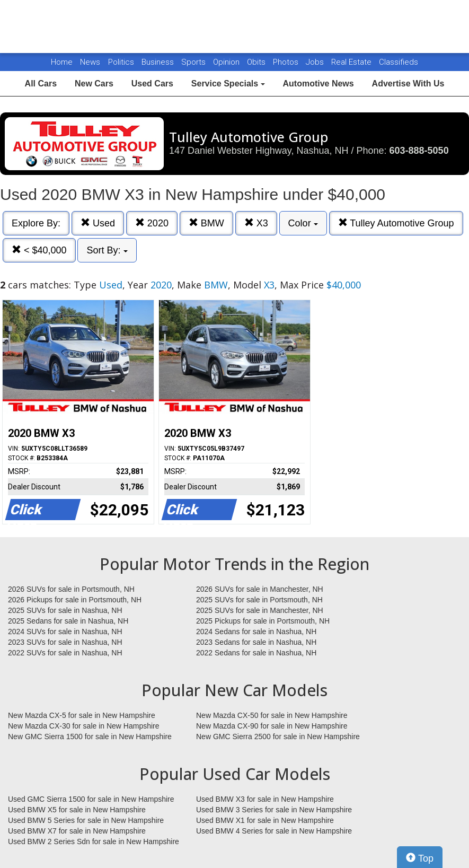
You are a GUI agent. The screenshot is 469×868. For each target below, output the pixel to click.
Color (303, 223)
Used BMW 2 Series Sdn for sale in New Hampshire (94, 841)
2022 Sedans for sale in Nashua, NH (256, 653)
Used (98, 223)
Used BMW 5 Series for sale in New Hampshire (86, 820)
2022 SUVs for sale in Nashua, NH (65, 653)
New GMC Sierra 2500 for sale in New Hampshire (278, 737)
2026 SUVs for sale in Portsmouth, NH (71, 589)
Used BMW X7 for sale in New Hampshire (77, 831)
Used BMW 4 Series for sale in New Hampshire (274, 831)
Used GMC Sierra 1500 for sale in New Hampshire (91, 799)
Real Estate (352, 62)
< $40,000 (39, 250)
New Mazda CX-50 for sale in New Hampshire (272, 715)
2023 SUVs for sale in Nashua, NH (65, 642)
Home (62, 62)
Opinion (227, 62)
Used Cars (152, 84)
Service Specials (228, 84)
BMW (206, 223)
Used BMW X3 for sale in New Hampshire (265, 799)
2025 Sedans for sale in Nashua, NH (68, 621)
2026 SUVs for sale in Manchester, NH (260, 589)
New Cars (94, 84)
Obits (257, 62)
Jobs (316, 62)
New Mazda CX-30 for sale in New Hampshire (84, 726)
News (90, 62)
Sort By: (107, 250)
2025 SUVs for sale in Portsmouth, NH (259, 600)
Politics (121, 62)
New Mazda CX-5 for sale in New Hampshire (82, 715)
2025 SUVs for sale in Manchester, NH (260, 610)
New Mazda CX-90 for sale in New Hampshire (272, 726)
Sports (194, 62)
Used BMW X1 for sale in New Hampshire (265, 820)
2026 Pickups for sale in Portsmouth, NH (75, 600)
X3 (256, 223)
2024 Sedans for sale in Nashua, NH (256, 632)
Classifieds (399, 62)
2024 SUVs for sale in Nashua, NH (65, 632)
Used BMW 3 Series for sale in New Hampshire (274, 810)
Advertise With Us (408, 84)
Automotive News (318, 84)
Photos (287, 62)
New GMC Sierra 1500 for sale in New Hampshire (90, 737)
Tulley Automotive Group (396, 223)
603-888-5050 (419, 151)
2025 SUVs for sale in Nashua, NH (65, 610)
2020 (152, 223)
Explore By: (36, 223)
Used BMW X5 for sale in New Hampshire (77, 810)
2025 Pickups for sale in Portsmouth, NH (263, 621)
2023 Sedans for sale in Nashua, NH (256, 642)
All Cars (41, 84)
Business (159, 62)
